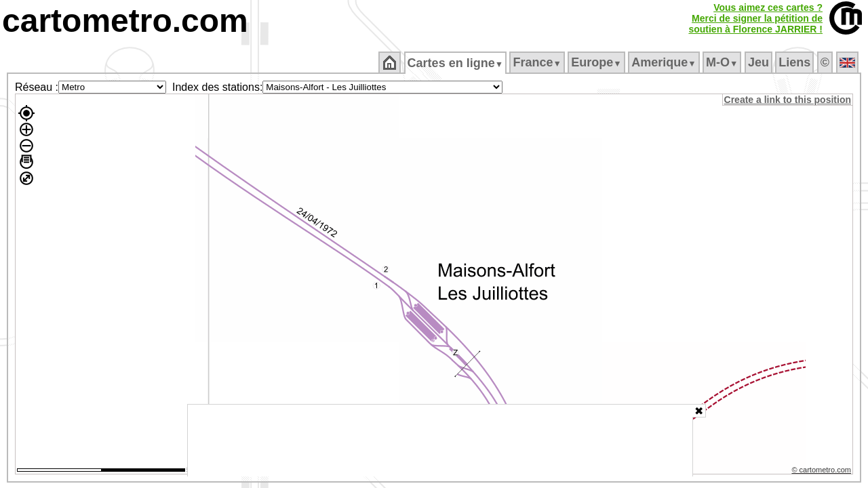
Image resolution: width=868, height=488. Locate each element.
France (538, 62)
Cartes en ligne (456, 63)
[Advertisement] (440, 441)
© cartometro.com (823, 472)
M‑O (723, 62)
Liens (796, 62)
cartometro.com (125, 21)
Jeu (759, 62)
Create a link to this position (788, 100)
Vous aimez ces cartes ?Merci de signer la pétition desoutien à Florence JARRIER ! (755, 18)
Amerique (665, 62)
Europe (597, 62)
